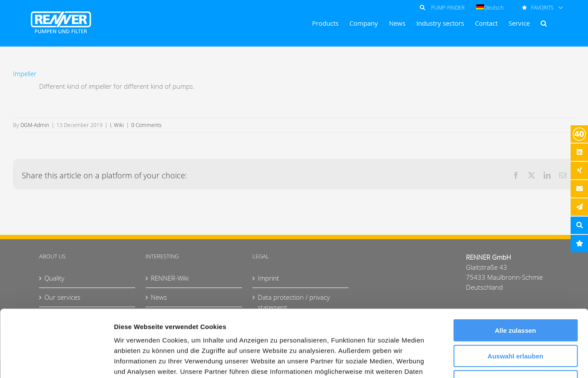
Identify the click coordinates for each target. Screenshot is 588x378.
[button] (544, 23)
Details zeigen (462, 361)
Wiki (119, 125)
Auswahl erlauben (515, 289)
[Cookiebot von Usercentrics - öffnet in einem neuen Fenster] (56, 361)
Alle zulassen (515, 263)
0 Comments (146, 125)
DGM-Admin (35, 125)
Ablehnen (515, 314)
